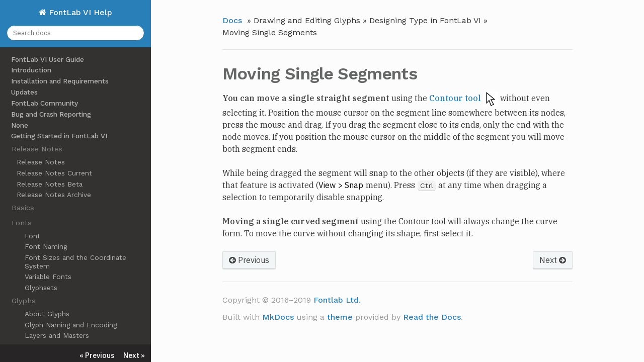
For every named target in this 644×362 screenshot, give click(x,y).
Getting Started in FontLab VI (59, 136)
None (20, 125)
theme (340, 317)
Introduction (31, 70)
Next (553, 260)
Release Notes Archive (54, 195)
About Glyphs (47, 314)
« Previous (97, 355)
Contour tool (455, 98)
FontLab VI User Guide (48, 59)
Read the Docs (432, 317)
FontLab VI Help (79, 12)
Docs (232, 20)
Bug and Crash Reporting (51, 114)
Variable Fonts (48, 277)
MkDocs (278, 317)
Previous (249, 260)
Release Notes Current (54, 173)
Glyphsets (41, 288)
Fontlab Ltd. (337, 300)
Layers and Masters (57, 335)
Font (32, 236)
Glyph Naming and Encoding (71, 325)
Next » (134, 355)
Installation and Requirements (60, 81)
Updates (24, 92)
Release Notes (41, 162)
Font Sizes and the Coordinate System (75, 261)
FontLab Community (45, 103)
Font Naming (46, 246)
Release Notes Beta (50, 184)
